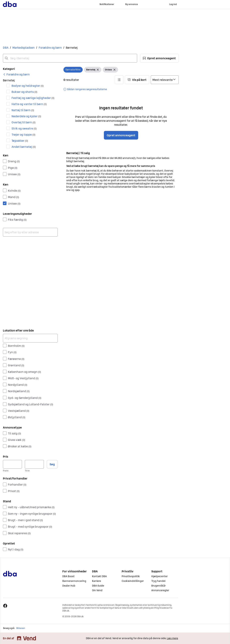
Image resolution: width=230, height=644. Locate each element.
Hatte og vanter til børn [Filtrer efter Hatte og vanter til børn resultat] (29, 104)
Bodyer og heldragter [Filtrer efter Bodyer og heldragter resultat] (28, 86)
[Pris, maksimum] (34, 464)
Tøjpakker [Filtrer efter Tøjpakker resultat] (20, 141)
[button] (159, 58)
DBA (6, 48)
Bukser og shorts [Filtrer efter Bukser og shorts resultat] (24, 92)
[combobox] (70, 58)
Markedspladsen (24, 48)
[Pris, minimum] (12, 464)
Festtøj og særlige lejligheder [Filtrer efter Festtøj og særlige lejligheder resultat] (33, 98)
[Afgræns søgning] (30, 338)
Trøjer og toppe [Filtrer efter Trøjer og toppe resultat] (23, 135)
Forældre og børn (50, 48)
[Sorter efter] (165, 80)
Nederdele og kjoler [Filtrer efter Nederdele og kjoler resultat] (26, 116)
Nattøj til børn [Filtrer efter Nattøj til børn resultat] (23, 110)
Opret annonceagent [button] (121, 135)
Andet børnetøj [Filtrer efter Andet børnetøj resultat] (24, 147)
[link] (16, 74)
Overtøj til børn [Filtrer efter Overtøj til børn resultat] (24, 122)
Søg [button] (52, 464)
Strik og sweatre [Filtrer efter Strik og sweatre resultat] (24, 128)
